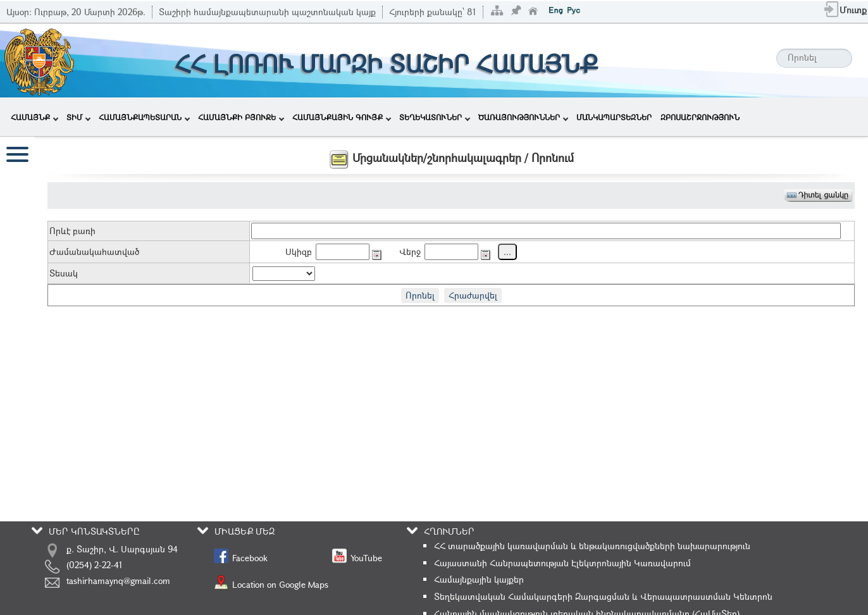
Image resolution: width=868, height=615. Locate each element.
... (507, 252)
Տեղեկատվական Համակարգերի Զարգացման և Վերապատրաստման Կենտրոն (603, 596)
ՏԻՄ (78, 117)
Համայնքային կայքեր (479, 579)
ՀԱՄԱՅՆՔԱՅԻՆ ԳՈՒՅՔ (342, 117)
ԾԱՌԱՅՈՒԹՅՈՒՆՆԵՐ (523, 117)
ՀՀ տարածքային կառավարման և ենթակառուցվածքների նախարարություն (592, 546)
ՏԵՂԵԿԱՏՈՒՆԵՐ (435, 117)
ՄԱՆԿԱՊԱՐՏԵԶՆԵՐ (614, 117)
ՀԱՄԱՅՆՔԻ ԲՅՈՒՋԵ (241, 117)
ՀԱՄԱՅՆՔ (34, 117)
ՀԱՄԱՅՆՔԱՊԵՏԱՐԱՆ (144, 117)
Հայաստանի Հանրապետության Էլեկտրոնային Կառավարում (562, 563)
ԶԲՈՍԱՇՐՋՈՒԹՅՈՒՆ (700, 117)
